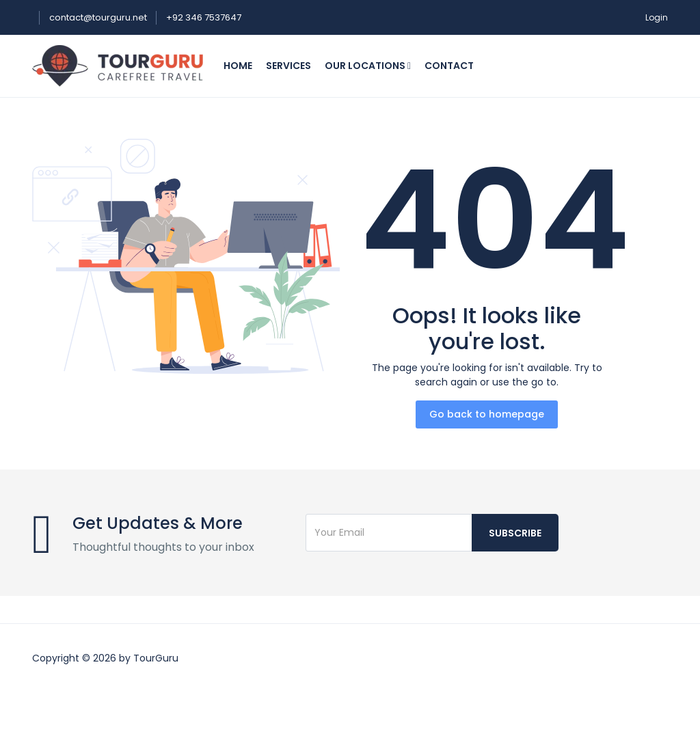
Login (657, 17)
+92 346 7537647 (204, 17)
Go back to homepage (487, 414)
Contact (449, 66)
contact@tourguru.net (99, 17)
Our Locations (368, 66)
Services (288, 66)
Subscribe (515, 533)
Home (238, 66)
